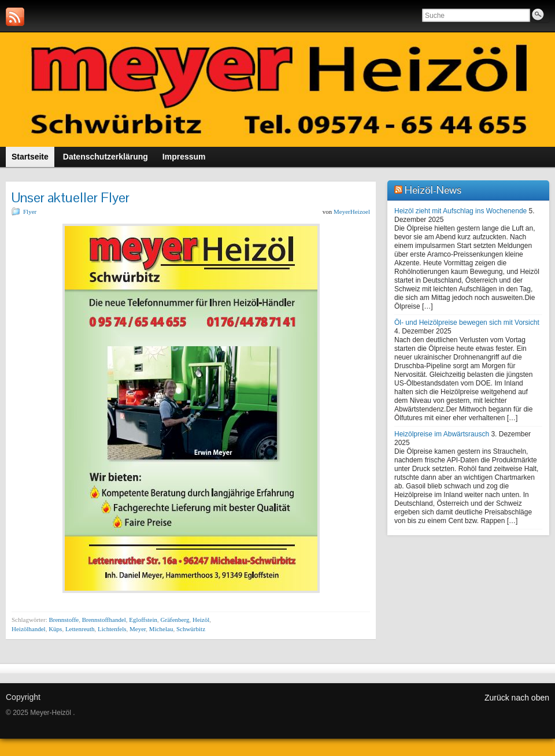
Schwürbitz (191, 629)
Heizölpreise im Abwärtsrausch (442, 434)
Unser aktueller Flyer (71, 197)
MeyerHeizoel (352, 212)
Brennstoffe (64, 620)
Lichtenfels (112, 629)
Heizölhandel (29, 629)
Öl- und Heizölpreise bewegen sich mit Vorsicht (467, 323)
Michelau (161, 629)
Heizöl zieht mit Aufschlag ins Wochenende (460, 211)
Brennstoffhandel (104, 620)
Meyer (138, 629)
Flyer (30, 212)
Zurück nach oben (517, 698)
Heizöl (201, 620)
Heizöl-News (433, 190)
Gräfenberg (175, 620)
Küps (55, 629)
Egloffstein (143, 620)
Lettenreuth (80, 629)
